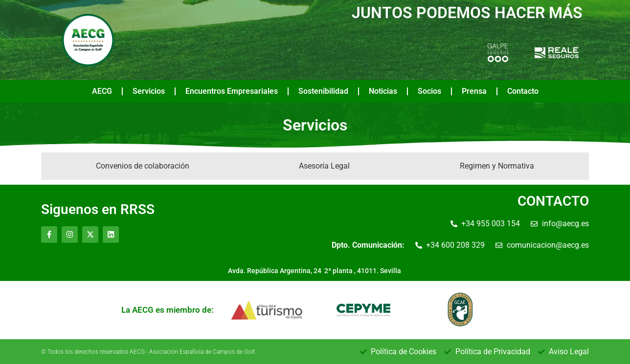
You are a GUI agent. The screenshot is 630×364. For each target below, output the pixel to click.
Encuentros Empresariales (232, 91)
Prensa (474, 91)
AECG (102, 91)
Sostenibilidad (323, 91)
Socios (429, 91)
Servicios (149, 91)
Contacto (523, 91)
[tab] (143, 166)
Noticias (383, 91)
